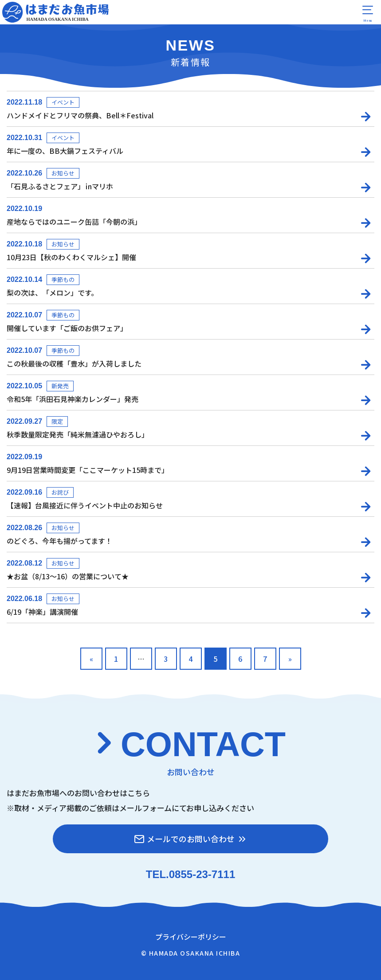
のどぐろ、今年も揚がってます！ (59, 541)
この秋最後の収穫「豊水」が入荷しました (74, 363)
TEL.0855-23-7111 (190, 874)
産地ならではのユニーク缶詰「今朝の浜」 (74, 222)
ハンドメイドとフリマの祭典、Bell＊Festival (80, 115)
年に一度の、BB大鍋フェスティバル (65, 151)
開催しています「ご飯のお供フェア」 (67, 328)
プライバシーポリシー (191, 937)
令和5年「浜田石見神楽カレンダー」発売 (73, 399)
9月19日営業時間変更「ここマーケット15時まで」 (88, 470)
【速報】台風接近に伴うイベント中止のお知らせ (85, 505)
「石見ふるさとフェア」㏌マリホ (60, 186)
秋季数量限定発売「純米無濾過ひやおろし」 (78, 434)
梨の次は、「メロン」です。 (52, 293)
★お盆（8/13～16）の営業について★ (68, 576)
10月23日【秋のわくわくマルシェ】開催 (71, 257)
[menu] (368, 13)
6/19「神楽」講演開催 (42, 612)
